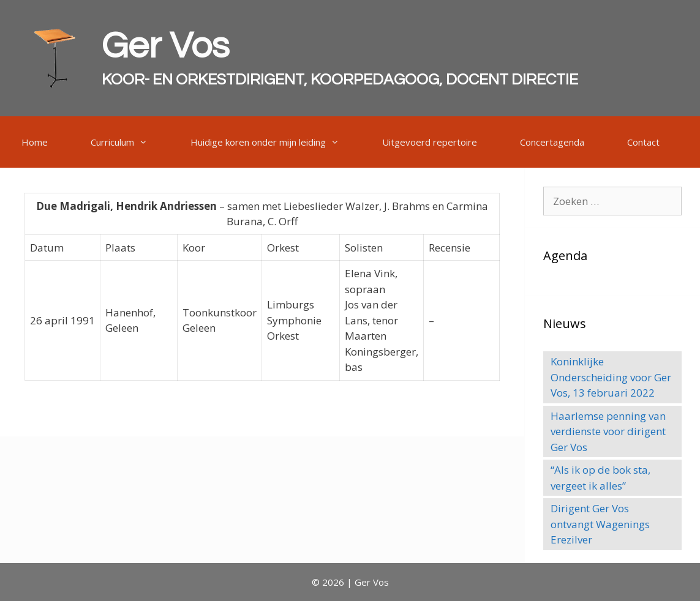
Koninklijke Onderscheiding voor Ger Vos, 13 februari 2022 (611, 377)
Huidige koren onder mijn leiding (276, 142)
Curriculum (130, 142)
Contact (643, 142)
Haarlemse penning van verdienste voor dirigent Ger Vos (608, 431)
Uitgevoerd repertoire (430, 142)
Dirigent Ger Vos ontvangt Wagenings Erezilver (600, 524)
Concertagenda (552, 142)
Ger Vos (165, 47)
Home (35, 142)
